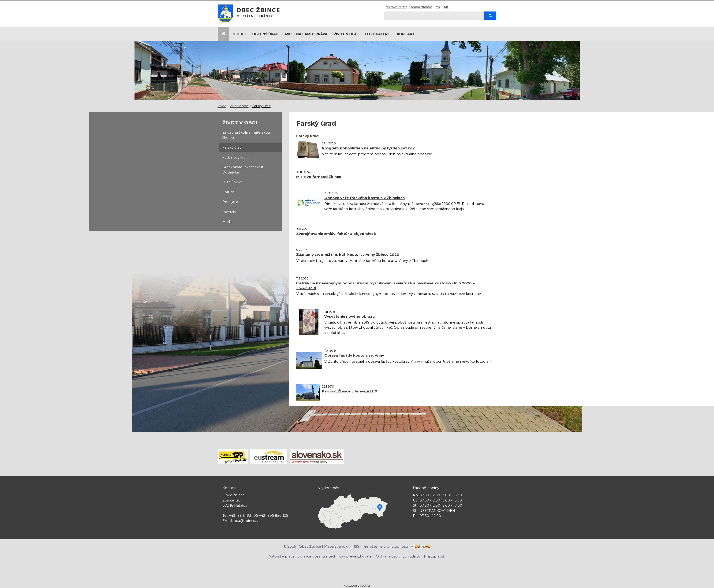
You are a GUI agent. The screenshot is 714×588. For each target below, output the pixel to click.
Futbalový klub (235, 157)
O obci (239, 34)
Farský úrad (261, 106)
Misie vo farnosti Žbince (319, 177)
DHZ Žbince (233, 182)
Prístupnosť (434, 556)
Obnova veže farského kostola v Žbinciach (364, 198)
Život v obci (346, 34)
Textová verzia (396, 7)
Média (227, 222)
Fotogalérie (378, 34)
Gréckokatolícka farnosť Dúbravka (243, 170)
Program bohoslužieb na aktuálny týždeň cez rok (368, 148)
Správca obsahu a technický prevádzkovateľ (335, 556)
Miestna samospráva (306, 34)
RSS (438, 7)
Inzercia (229, 212)
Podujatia (230, 202)
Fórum (228, 192)
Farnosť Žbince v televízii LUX (350, 391)
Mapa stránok (421, 7)
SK (446, 7)
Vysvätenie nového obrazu (350, 316)
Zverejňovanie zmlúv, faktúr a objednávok (336, 234)
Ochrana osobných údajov (398, 556)
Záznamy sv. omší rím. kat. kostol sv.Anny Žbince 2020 (348, 254)
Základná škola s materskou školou (246, 135)
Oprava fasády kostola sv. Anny (354, 355)
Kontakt (406, 34)
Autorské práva (281, 556)
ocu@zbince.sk (247, 521)
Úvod (222, 106)
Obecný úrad (265, 34)
